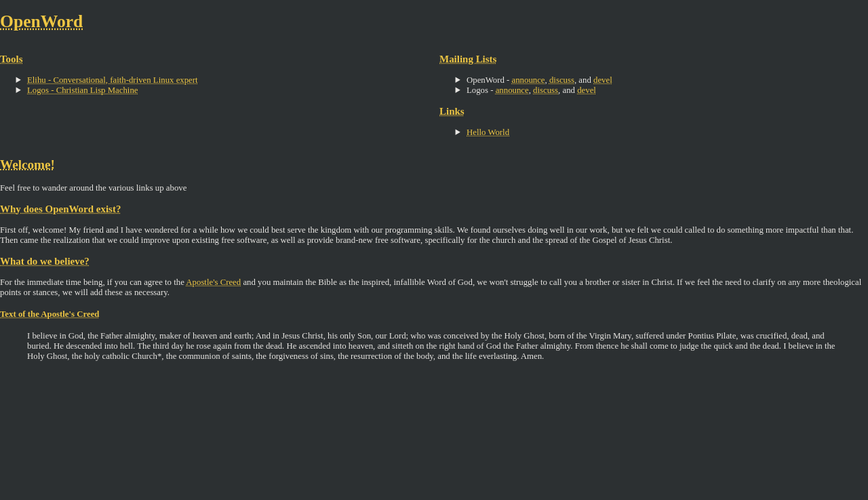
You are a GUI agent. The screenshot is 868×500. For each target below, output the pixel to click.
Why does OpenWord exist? (60, 209)
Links (452, 111)
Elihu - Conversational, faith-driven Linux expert (113, 80)
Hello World (488, 132)
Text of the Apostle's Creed (50, 314)
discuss (562, 80)
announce (529, 80)
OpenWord (41, 21)
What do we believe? (45, 261)
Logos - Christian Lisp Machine (83, 90)
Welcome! (27, 165)
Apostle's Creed (213, 282)
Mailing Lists (468, 59)
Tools (12, 59)
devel (603, 80)
